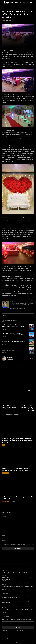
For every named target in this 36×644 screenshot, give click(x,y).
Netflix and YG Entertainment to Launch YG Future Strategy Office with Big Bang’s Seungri (9, 407)
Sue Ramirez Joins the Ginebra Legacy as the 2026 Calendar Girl (13, 342)
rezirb (12, 301)
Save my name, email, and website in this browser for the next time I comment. (19, 544)
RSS (25, 564)
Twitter (33, 564)
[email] (18, 623)
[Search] (33, 315)
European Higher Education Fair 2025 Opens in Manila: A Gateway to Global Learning (14, 350)
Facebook (7, 564)
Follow (32, 359)
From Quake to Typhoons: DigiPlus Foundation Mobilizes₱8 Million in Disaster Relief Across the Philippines (13, 326)
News (3, 20)
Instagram (17, 564)
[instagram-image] (7, 368)
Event (3, 445)
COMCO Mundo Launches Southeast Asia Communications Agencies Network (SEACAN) (13, 334)
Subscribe (18, 627)
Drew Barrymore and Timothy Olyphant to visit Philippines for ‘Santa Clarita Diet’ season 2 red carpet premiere (28, 408)
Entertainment (5, 473)
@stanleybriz (10, 358)
